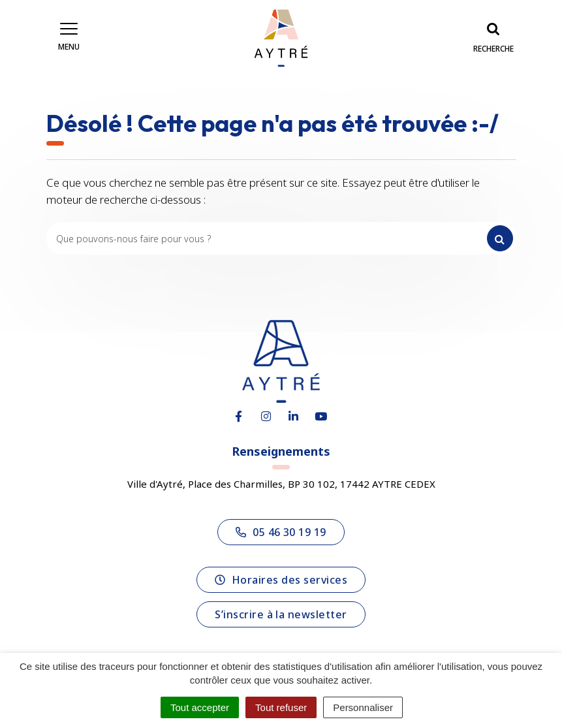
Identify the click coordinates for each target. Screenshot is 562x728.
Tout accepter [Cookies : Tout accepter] (200, 707)
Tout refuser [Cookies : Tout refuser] (281, 707)
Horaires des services (281, 580)
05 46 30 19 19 (281, 532)
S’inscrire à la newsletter (281, 614)
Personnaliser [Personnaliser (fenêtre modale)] (363, 707)
